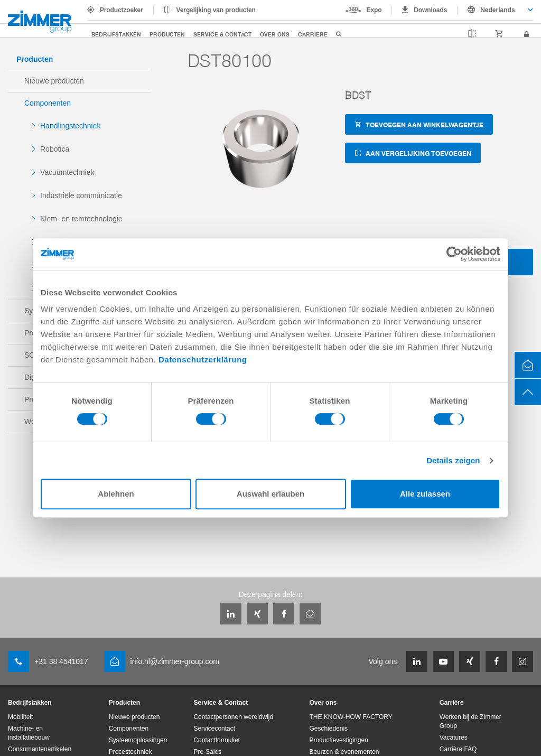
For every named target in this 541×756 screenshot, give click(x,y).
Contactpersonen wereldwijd (233, 717)
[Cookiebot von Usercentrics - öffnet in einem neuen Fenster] (454, 254)
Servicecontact (214, 729)
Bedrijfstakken (116, 34)
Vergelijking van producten (216, 10)
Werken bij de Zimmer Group (470, 721)
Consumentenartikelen (40, 749)
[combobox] (495, 10)
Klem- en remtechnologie (81, 219)
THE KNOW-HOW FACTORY (351, 717)
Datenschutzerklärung (203, 360)
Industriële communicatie (81, 195)
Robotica (55, 149)
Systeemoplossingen (138, 740)
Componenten (48, 103)
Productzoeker (122, 10)
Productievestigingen (338, 740)
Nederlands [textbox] (497, 10)
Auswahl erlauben (270, 494)
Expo (374, 10)
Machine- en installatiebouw (29, 733)
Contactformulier (217, 740)
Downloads (430, 10)
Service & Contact (222, 34)
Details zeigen (453, 460)
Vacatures (454, 738)
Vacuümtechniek (67, 172)
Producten (167, 34)
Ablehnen (116, 494)
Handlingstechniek (70, 126)
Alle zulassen (425, 494)
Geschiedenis (328, 729)
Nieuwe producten (54, 81)
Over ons (275, 34)
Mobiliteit (20, 717)
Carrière (313, 34)
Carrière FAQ (458, 749)
